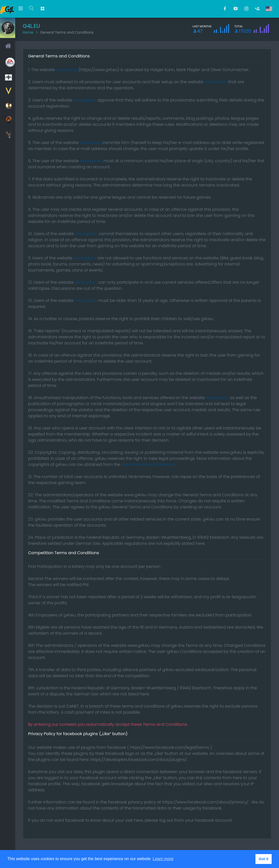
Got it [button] (264, 859)
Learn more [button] (163, 859)
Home (28, 32)
